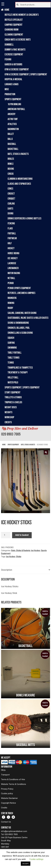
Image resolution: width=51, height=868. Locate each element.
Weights (8, 412)
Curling (11, 204)
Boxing (11, 169)
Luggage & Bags (12, 84)
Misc (7, 89)
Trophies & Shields (13, 402)
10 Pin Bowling (14, 104)
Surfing (11, 343)
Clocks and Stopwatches (19, 184)
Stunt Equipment (13, 392)
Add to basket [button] (45, 613)
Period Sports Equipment (19, 288)
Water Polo (13, 382)
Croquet (11, 199)
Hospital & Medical (13, 79)
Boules (11, 159)
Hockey (11, 248)
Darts (10, 208)
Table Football (15, 353)
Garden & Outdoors (13, 64)
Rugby (10, 308)
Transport (5, 775)
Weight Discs (11, 407)
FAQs (3, 770)
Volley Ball (13, 377)
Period (11, 283)
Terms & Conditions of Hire (13, 780)
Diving (10, 213)
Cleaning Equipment (14, 34)
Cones (10, 189)
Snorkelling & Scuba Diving (20, 333)
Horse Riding (13, 253)
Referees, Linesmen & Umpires (21, 293)
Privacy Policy (7, 789)
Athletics (12, 124)
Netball (11, 278)
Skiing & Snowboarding (18, 323)
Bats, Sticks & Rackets (18, 154)
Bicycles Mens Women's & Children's (22, 15)
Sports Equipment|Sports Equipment (22, 387)
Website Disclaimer (9, 798)
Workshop (9, 417)
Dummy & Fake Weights (15, 49)
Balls (10, 139)
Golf (10, 243)
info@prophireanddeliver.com (14, 831)
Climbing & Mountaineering (20, 179)
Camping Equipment (14, 25)
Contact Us (6, 822)
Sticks (19, 557)
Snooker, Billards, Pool (19, 328)
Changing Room (11, 29)
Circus (11, 174)
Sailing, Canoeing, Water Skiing (22, 313)
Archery (11, 114)
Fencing (11, 223)
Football (12, 233)
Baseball (12, 144)
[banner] (26, 433)
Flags (10, 228)
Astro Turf (13, 119)
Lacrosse (12, 263)
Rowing (11, 303)
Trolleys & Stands (13, 397)
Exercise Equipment (14, 54)
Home (7, 10)
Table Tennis (14, 358)
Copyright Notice (8, 803)
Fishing (8, 59)
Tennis (11, 363)
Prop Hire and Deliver (22, 428)
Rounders (12, 298)
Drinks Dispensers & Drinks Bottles (24, 218)
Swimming (12, 348)
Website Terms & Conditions (14, 784)
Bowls (11, 164)
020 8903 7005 (11, 434)
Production (10, 94)
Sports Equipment (13, 99)
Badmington (13, 129)
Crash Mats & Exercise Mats (18, 39)
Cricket (11, 194)
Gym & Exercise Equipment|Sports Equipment (26, 74)
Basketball (13, 149)
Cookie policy (7, 794)
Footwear (12, 238)
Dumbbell (9, 44)
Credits (8, 422)
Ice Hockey (13, 258)
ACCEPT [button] (26, 864)
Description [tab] (7, 570)
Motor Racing (14, 273)
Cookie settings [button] (36, 859)
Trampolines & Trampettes (20, 368)
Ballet (11, 134)
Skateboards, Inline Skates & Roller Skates (28, 318)
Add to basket (22, 535)
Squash (11, 338)
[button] (46, 452)
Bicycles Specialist (14, 20)
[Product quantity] (6, 535)
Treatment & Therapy (18, 372)
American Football (16, 109)
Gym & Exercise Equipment (17, 69)
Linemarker (13, 268)
